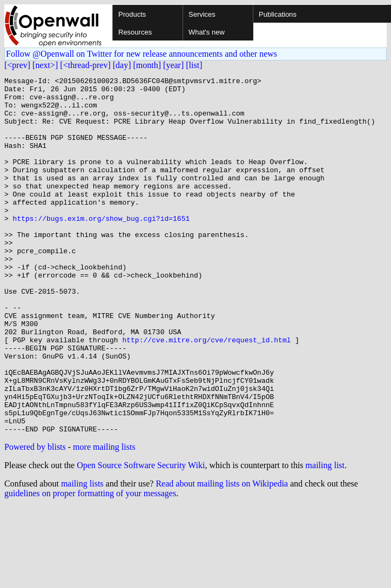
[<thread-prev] (85, 65)
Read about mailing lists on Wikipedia (222, 555)
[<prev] (17, 65)
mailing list (325, 536)
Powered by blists (35, 518)
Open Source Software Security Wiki (141, 536)
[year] (173, 65)
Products (132, 14)
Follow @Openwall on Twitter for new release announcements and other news (141, 54)
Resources (135, 32)
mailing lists (82, 555)
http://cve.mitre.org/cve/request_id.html (206, 393)
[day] (122, 65)
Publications (278, 14)
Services (202, 14)
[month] (147, 65)
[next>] (45, 65)
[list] (194, 65)
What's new (207, 32)
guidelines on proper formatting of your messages (90, 565)
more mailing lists (104, 518)
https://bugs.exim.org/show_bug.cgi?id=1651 (102, 247)
